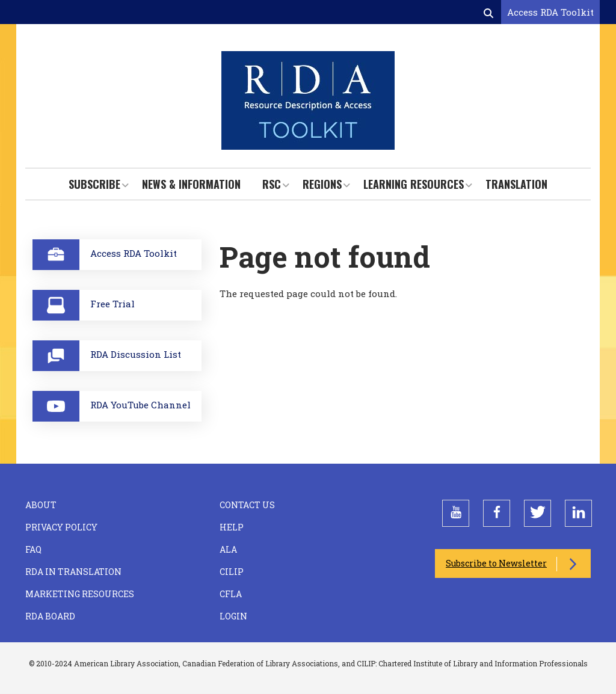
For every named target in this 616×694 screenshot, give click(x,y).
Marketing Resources (80, 594)
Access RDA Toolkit (550, 12)
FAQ (33, 549)
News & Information (191, 184)
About (41, 505)
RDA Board (50, 616)
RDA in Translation (73, 572)
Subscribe (94, 184)
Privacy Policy (61, 527)
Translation (516, 184)
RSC (272, 184)
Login (233, 616)
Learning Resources (414, 184)
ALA (228, 549)
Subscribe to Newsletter (496, 563)
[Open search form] (490, 13)
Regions (322, 184)
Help (232, 527)
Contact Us (247, 505)
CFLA (231, 594)
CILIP (232, 572)
